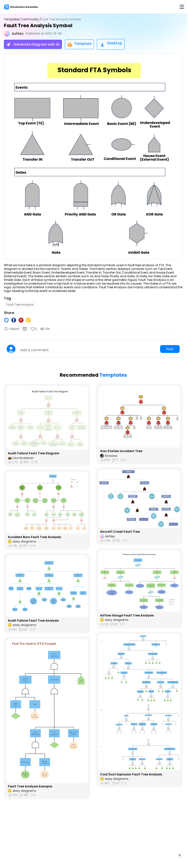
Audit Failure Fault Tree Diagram (34, 453)
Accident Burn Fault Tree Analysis (34, 537)
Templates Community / (22, 19)
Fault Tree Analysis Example (30, 786)
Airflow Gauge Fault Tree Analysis (127, 615)
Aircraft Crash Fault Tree (120, 532)
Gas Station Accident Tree (121, 451)
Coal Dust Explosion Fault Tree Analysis (131, 774)
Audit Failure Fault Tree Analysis (33, 621)
